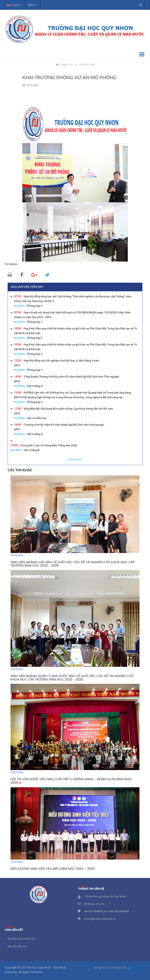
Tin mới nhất (87, 64)
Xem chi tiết (75, 460)
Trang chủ (64, 64)
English (15, 5)
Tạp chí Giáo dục (17, 946)
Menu (32, 5)
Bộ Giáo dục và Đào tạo (21, 939)
